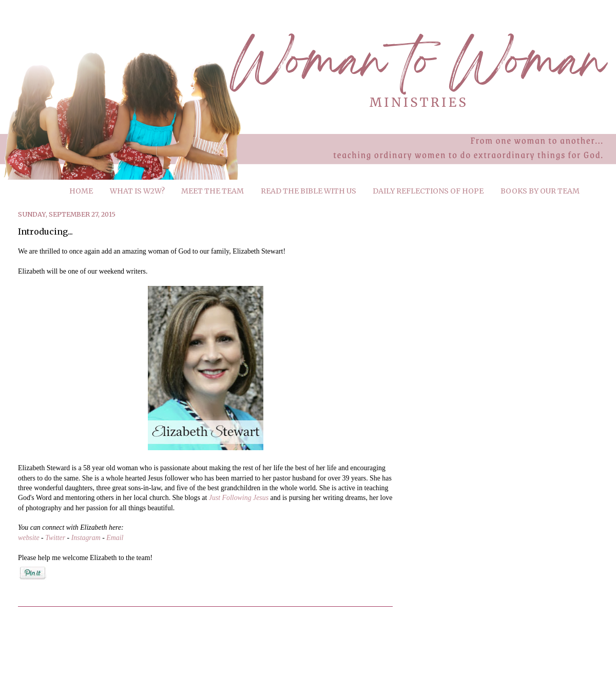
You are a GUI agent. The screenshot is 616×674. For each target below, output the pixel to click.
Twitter (55, 538)
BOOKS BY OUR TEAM (540, 191)
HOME (81, 191)
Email (115, 538)
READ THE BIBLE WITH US (309, 191)
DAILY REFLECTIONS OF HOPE (428, 191)
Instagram (86, 538)
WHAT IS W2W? (137, 191)
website (29, 538)
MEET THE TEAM (213, 191)
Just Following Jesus (239, 498)
